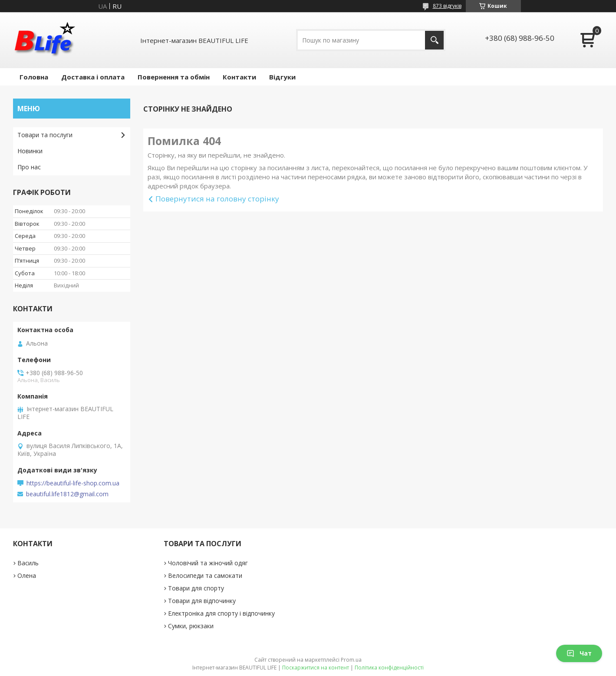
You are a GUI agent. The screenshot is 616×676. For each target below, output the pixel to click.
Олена (27, 575)
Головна (34, 77)
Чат (579, 653)
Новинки (30, 151)
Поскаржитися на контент (316, 668)
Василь (28, 563)
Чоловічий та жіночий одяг (208, 563)
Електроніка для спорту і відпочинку (221, 613)
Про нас (29, 167)
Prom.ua (351, 660)
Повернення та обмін (174, 77)
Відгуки (282, 77)
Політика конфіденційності (389, 668)
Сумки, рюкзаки (191, 626)
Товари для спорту (196, 588)
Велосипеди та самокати (205, 575)
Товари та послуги (45, 135)
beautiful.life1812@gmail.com (67, 494)
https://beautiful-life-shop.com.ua (73, 483)
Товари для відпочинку (202, 601)
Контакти (239, 77)
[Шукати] (434, 40)
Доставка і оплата (93, 77)
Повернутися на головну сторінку (217, 199)
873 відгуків (447, 6)
